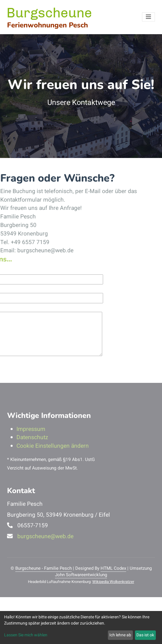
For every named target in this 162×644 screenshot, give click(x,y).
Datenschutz (32, 437)
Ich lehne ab (120, 635)
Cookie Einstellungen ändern (53, 446)
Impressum (31, 429)
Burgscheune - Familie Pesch (44, 568)
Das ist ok (145, 635)
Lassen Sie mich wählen (26, 635)
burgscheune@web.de (45, 536)
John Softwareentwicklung (81, 575)
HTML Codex (113, 568)
